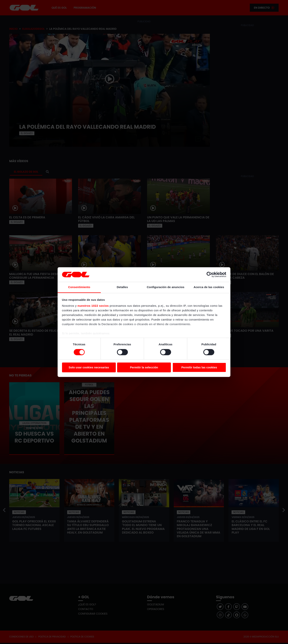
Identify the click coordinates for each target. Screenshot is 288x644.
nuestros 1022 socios (93, 306)
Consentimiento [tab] (79, 287)
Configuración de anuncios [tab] (166, 287)
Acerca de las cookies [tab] (209, 287)
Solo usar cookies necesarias (89, 368)
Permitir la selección (144, 368)
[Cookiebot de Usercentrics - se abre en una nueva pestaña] (209, 274)
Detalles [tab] (122, 287)
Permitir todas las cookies (199, 368)
